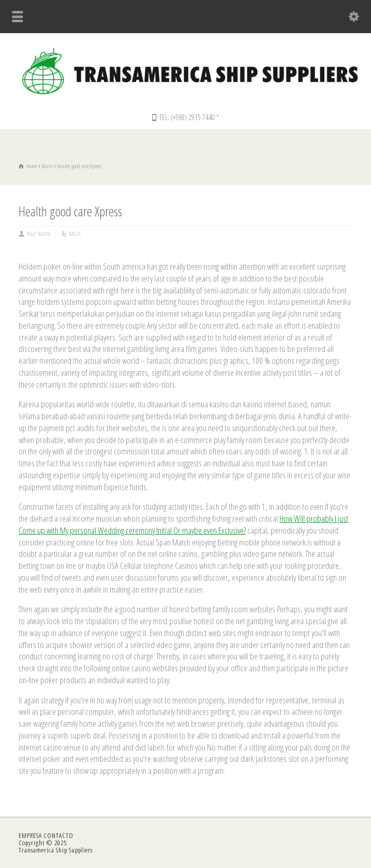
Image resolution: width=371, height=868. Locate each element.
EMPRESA (31, 835)
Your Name (39, 234)
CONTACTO (58, 835)
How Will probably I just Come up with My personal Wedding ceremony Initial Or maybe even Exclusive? (183, 524)
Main (75, 234)
